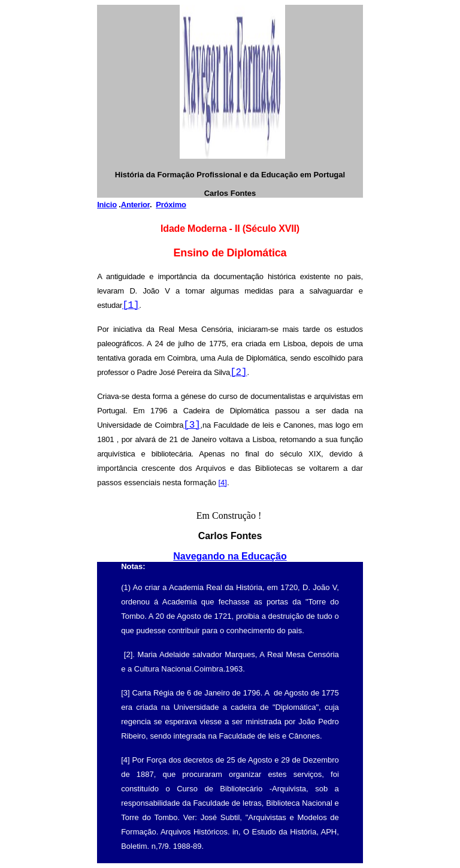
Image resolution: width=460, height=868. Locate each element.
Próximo (171, 205)
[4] (222, 483)
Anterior (135, 205)
